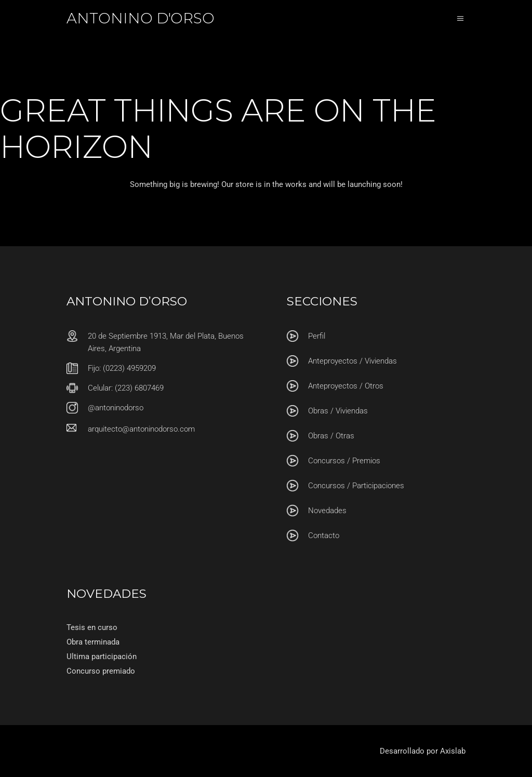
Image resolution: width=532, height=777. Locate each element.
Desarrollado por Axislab (423, 751)
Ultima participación (102, 657)
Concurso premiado (101, 671)
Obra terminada (93, 642)
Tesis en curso (92, 627)
